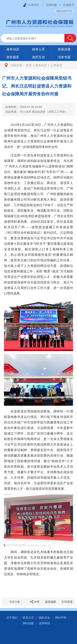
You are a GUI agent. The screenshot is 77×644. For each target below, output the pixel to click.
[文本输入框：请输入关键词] (36, 38)
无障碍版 (51, 5)
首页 (29, 65)
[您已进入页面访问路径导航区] (38, 65)
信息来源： (37, 112)
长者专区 (34, 5)
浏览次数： (17, 602)
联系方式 (28, 618)
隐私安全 (44, 618)
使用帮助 (44, 623)
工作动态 (56, 65)
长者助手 (69, 5)
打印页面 (67, 602)
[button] (70, 38)
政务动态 (41, 65)
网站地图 (28, 623)
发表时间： (23, 107)
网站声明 (61, 618)
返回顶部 (51, 602)
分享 (37, 602)
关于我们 (12, 618)
